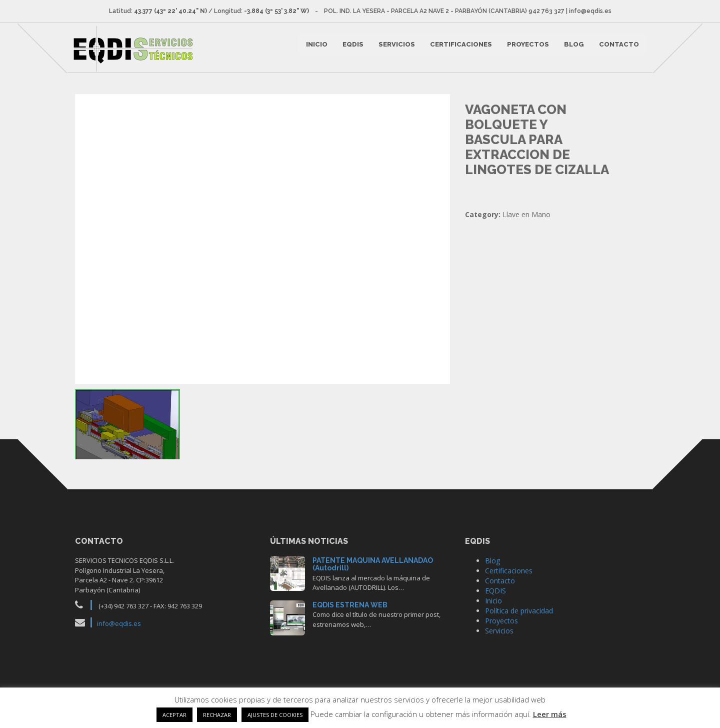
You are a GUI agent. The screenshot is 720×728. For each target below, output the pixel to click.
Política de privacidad (519, 627)
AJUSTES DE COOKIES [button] (275, 715)
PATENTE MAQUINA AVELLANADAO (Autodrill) (373, 580)
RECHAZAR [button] (217, 715)
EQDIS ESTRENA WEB (350, 621)
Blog (572, 48)
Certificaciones (459, 48)
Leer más (550, 714)
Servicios (395, 48)
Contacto (617, 48)
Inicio (315, 48)
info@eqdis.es (119, 639)
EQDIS (351, 48)
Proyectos (526, 48)
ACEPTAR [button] (174, 715)
